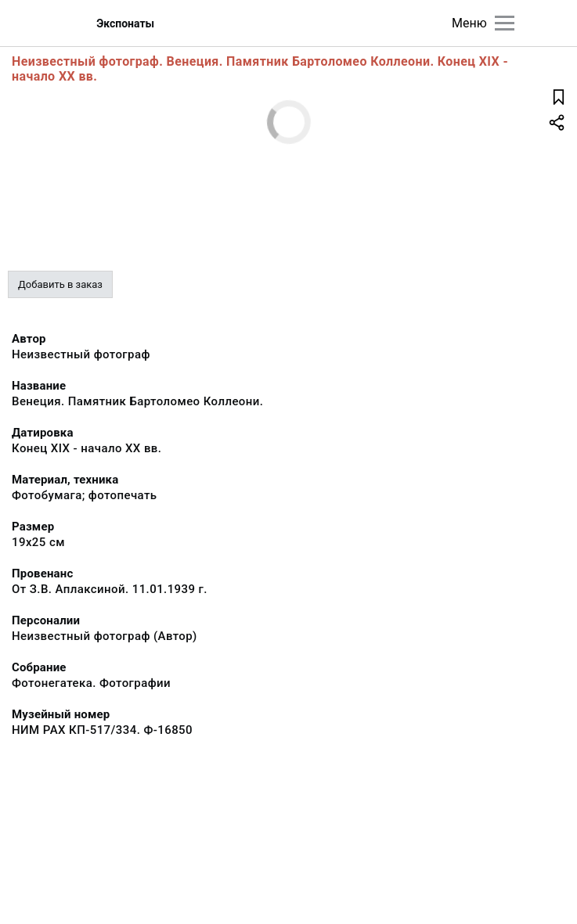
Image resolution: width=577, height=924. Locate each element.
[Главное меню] (505, 23)
